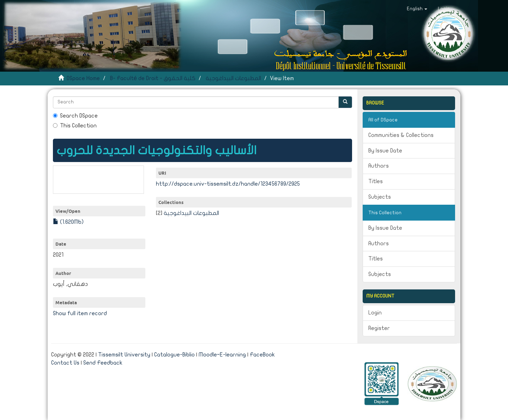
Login (375, 313)
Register (379, 328)
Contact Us (65, 363)
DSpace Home (83, 78)
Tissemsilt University (124, 355)
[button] (417, 9)
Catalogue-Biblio (174, 355)
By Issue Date (385, 151)
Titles (376, 181)
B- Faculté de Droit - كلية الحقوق (153, 78)
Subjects (380, 197)
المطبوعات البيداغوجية (233, 78)
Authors (379, 166)
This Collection (75, 126)
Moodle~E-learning (222, 355)
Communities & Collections (401, 135)
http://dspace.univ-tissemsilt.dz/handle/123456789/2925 (228, 184)
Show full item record (80, 313)
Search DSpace (75, 116)
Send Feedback (103, 363)
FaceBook (262, 355)
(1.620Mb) (68, 222)
